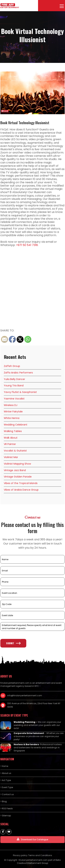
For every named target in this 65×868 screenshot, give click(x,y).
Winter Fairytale (13, 412)
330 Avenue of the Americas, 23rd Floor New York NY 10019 (34, 705)
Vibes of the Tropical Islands (21, 483)
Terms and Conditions (40, 855)
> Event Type (7, 787)
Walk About (11, 438)
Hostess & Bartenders (26, 744)
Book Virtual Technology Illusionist (25, 123)
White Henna (12, 418)
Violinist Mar (11, 457)
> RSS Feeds (7, 808)
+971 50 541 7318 (27, 245)
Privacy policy (20, 855)
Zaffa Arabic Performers (18, 373)
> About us (6, 773)
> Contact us (7, 794)
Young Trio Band (14, 386)
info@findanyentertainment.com (25, 695)
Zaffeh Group (12, 366)
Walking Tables (13, 431)
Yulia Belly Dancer (14, 379)
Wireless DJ (11, 405)
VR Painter (10, 444)
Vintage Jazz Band (15, 470)
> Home (4, 766)
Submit (13, 643)
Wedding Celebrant (16, 425)
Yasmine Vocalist (14, 399)
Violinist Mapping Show (17, 464)
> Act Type (6, 780)
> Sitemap (6, 816)
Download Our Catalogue (32, 839)
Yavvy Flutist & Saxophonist (20, 392)
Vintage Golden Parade (18, 477)
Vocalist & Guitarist (15, 451)
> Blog (4, 801)
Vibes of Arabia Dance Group (21, 490)
